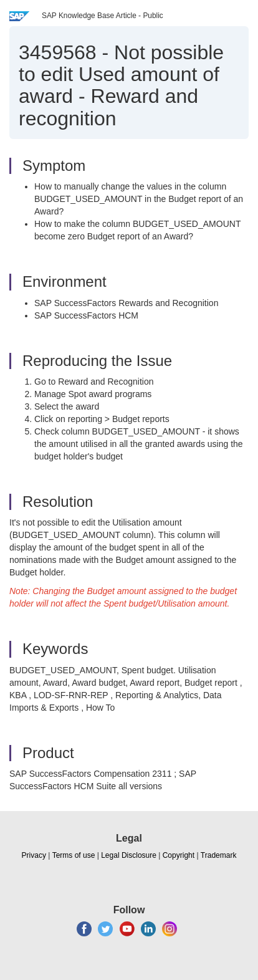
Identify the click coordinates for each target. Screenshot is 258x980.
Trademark (219, 855)
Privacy (34, 855)
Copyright (179, 855)
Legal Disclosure (129, 855)
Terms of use (74, 855)
